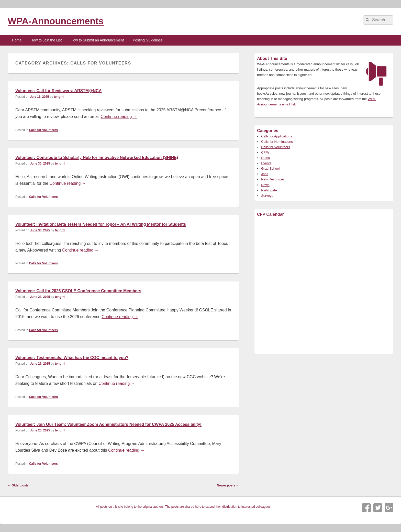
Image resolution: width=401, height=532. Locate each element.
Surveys (267, 196)
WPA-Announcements (56, 21)
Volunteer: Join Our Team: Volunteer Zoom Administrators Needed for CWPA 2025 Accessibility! (108, 424)
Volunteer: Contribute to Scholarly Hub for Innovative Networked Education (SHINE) (97, 158)
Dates (265, 158)
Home (17, 40)
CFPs (265, 152)
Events (266, 163)
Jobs (265, 174)
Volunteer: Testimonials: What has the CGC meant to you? (72, 358)
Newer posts (228, 485)
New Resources (273, 179)
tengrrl (59, 97)
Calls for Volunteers (43, 130)
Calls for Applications (277, 136)
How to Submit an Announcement (97, 40)
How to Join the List (46, 40)
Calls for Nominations (277, 142)
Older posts (18, 485)
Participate (269, 190)
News (265, 185)
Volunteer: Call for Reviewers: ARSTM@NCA (58, 91)
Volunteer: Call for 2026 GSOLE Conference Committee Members (78, 291)
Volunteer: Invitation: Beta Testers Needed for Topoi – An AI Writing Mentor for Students (101, 224)
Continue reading (119, 117)
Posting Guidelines (148, 40)
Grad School (270, 169)
